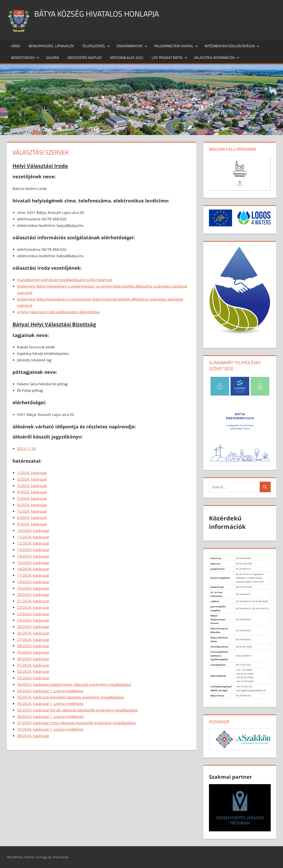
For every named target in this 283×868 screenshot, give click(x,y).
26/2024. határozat (33, 633)
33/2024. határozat (33, 678)
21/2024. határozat (33, 601)
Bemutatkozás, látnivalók (51, 46)
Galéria (53, 58)
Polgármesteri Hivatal (176, 46)
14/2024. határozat (33, 556)
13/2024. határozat (33, 550)
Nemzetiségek (25, 58)
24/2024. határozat (33, 620)
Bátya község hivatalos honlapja (97, 14)
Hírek (16, 46)
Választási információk (217, 58)
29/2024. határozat (33, 652)
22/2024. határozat (33, 607)
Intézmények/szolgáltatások (232, 46)
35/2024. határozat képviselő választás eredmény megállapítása (70, 697)
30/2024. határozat (33, 659)
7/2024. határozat (32, 511)
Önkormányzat (132, 46)
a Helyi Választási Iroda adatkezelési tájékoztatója (58, 312)
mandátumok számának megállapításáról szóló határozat (65, 280)
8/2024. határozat (32, 518)
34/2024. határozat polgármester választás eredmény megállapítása (74, 684)
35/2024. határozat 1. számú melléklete (50, 704)
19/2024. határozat (33, 588)
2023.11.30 (27, 449)
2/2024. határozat (32, 479)
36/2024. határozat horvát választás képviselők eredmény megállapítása (77, 710)
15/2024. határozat (33, 563)
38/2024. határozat (33, 736)
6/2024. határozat (32, 505)
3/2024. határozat (32, 486)
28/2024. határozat (33, 646)
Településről (96, 46)
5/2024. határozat (32, 498)
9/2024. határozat (32, 524)
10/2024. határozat (33, 530)
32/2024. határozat (33, 671)
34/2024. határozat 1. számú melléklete (50, 691)
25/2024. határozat (33, 627)
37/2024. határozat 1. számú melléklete (50, 729)
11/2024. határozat (33, 537)
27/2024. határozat (33, 640)
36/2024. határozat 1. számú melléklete (50, 717)
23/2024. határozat (33, 614)
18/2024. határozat (33, 582)
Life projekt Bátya (170, 58)
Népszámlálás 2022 (127, 58)
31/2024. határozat (33, 665)
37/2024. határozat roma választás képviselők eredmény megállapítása (76, 723)
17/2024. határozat (33, 575)
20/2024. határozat (33, 595)
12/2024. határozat (33, 543)
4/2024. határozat (32, 492)
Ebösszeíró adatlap (85, 58)
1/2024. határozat (32, 473)
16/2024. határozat (33, 569)
